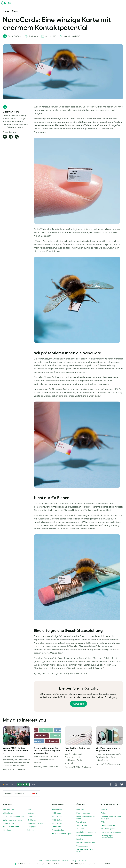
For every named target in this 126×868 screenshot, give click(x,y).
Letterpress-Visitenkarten (13, 820)
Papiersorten (57, 810)
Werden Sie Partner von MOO (86, 850)
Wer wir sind (81, 822)
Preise (103, 813)
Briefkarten (32, 816)
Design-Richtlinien (108, 825)
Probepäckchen (58, 830)
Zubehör (31, 830)
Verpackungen (82, 846)
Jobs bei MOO (82, 825)
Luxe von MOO (9, 823)
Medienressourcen (84, 813)
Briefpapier (32, 827)
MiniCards (7, 830)
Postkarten (31, 813)
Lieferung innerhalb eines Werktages (111, 818)
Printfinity (80, 839)
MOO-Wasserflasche (11, 827)
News (15, 11)
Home (6, 11)
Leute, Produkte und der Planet (86, 818)
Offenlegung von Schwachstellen (108, 837)
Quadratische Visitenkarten (14, 816)
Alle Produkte (8, 810)
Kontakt (104, 810)
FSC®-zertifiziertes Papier (62, 834)
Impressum (83, 861)
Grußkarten (32, 820)
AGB (41, 861)
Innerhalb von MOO (71, 36)
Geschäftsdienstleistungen (87, 832)
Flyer (29, 810)
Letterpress (56, 827)
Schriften (65, 861)
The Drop (80, 829)
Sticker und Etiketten (35, 823)
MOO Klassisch (58, 823)
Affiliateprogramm (108, 829)
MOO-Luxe (56, 813)
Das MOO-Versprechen (86, 842)
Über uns (80, 810)
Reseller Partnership (84, 836)
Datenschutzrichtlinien (52, 861)
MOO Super (57, 816)
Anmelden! (79, 704)
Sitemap (73, 861)
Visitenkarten (8, 813)
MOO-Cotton (57, 820)
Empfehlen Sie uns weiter (111, 832)
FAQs (103, 822)
